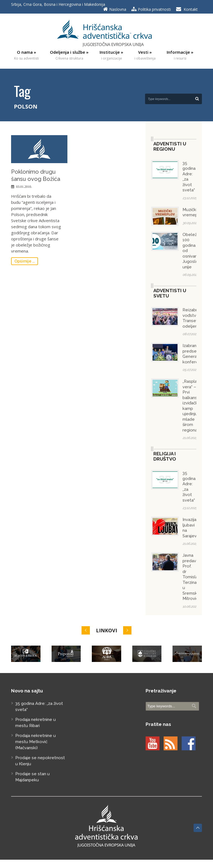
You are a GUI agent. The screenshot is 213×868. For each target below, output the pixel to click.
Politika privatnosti (154, 9)
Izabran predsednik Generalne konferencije (195, 354)
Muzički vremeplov (193, 212)
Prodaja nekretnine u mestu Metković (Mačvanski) (35, 742)
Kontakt (191, 9)
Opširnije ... (25, 261)
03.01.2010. (24, 187)
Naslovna (118, 9)
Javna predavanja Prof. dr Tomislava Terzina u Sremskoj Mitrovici (193, 577)
